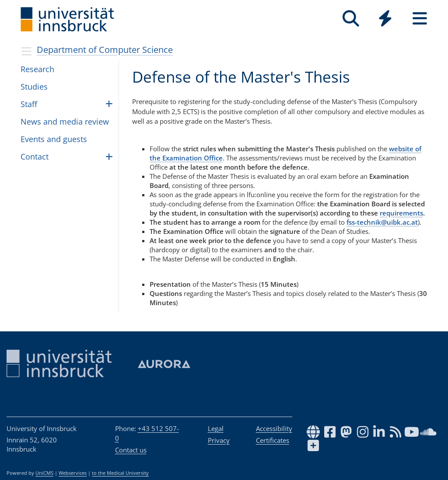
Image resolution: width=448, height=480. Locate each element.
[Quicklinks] (385, 19)
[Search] (351, 19)
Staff (29, 104)
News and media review (65, 122)
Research (37, 69)
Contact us (131, 450)
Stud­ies (34, 87)
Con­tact (35, 157)
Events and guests (54, 139)
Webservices (73, 473)
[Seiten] (420, 19)
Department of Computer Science (105, 50)
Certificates (273, 440)
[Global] (385, 19)
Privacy (219, 440)
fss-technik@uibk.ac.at (382, 222)
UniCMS (44, 473)
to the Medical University (120, 473)
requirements (401, 213)
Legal (216, 428)
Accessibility (274, 428)
